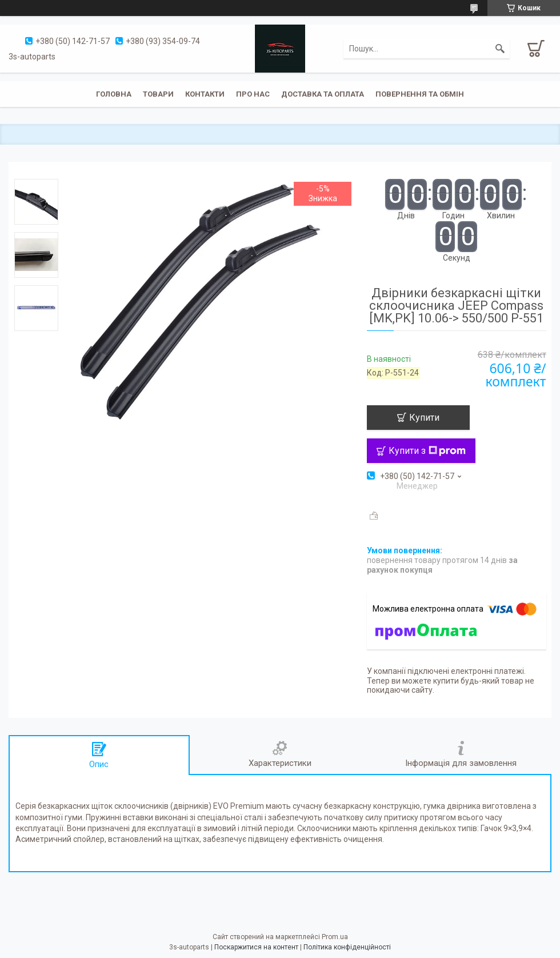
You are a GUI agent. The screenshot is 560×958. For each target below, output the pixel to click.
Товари (158, 94)
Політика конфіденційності (347, 947)
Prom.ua (335, 937)
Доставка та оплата (323, 94)
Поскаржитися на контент (256, 947)
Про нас (253, 94)
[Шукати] (500, 49)
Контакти (205, 94)
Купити (424, 418)
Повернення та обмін (420, 94)
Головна (114, 94)
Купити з (427, 451)
